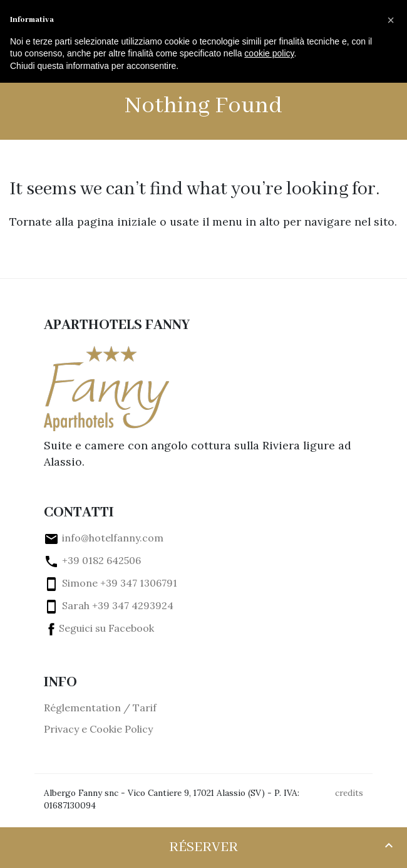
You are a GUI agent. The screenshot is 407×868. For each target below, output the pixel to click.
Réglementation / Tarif (100, 708)
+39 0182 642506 (92, 560)
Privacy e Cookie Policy (98, 729)
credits (349, 793)
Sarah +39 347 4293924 (109, 605)
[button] (391, 20)
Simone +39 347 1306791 (111, 583)
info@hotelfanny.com (104, 538)
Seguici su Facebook (99, 628)
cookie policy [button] (269, 53)
